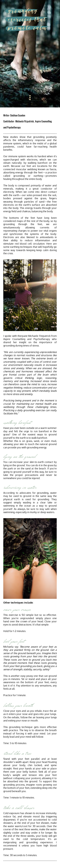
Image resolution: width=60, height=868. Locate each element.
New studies (11, 137)
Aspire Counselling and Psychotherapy (27, 339)
